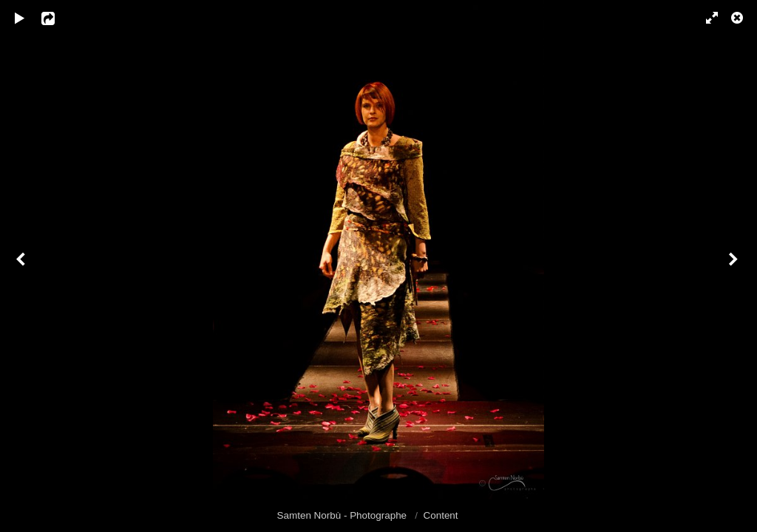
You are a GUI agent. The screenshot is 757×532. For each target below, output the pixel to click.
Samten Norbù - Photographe (343, 515)
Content (441, 515)
